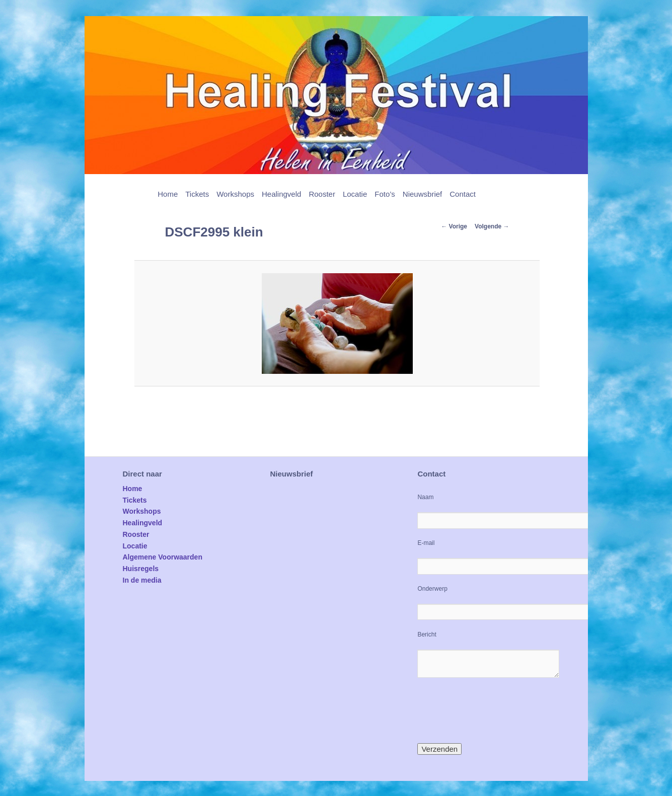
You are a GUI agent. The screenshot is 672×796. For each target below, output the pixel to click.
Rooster (322, 194)
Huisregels (141, 569)
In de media (142, 580)
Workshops (235, 194)
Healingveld (281, 194)
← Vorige (454, 226)
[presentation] (494, 710)
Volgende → (492, 226)
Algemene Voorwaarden (163, 557)
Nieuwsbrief (422, 194)
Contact (463, 194)
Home (168, 194)
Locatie (355, 194)
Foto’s (385, 194)
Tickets (197, 194)
